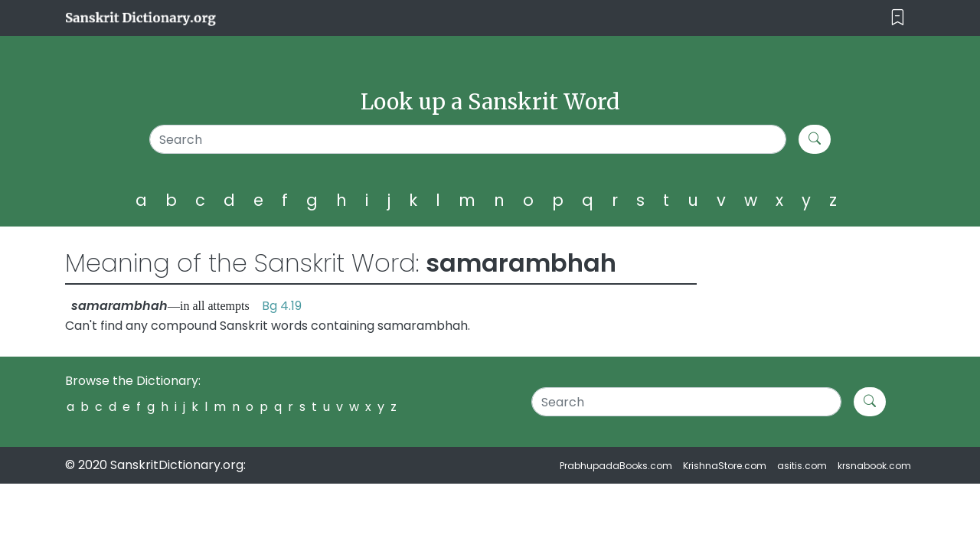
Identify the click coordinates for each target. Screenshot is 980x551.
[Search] (468, 139)
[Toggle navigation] (898, 18)
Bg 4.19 (282, 306)
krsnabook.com (874, 466)
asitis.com (802, 466)
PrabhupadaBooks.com (616, 466)
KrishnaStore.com (725, 466)
